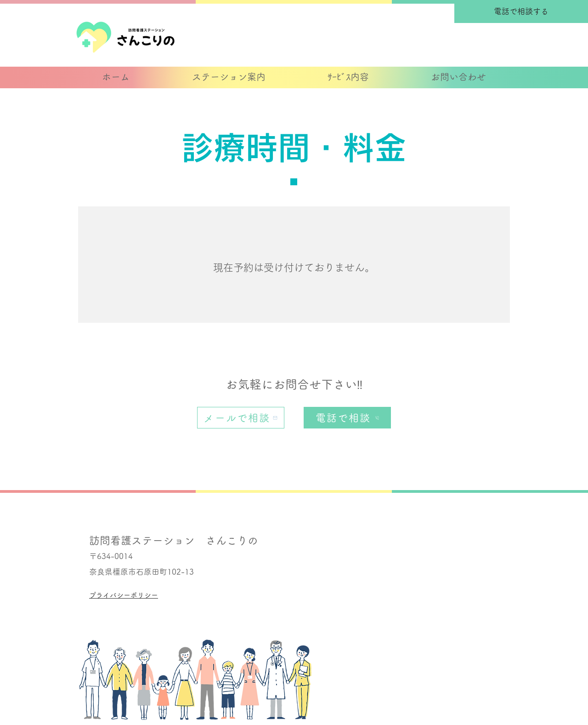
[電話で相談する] (521, 11)
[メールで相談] (241, 418)
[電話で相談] (347, 418)
